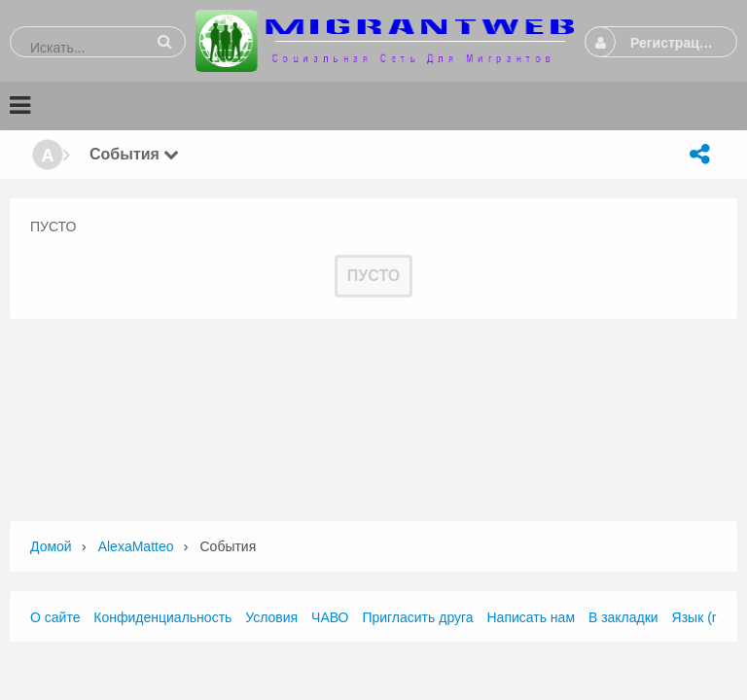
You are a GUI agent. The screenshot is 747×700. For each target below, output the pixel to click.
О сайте (55, 617)
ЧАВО (330, 617)
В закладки (623, 617)
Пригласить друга (417, 617)
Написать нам (532, 617)
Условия (271, 617)
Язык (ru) (700, 617)
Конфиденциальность (162, 617)
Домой (51, 546)
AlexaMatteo (136, 546)
